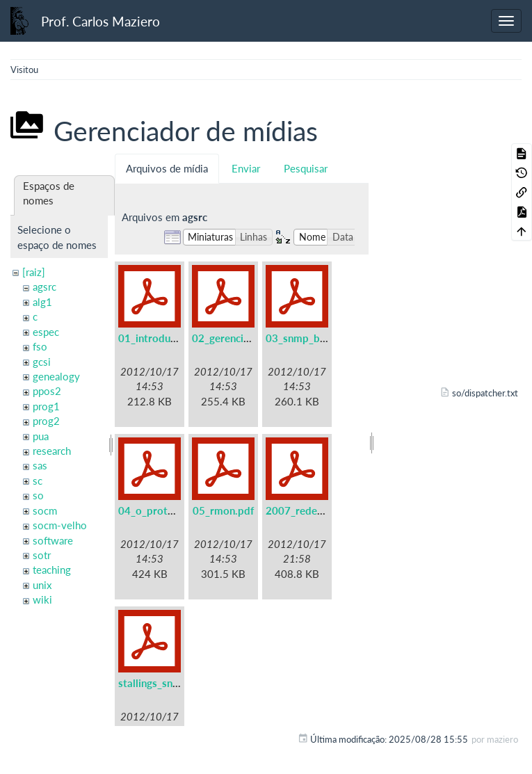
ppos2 (47, 391)
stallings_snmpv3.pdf (168, 683)
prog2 (46, 421)
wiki (42, 599)
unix (42, 585)
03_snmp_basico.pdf (314, 338)
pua (41, 436)
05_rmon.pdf (223, 510)
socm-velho (60, 525)
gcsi (42, 362)
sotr (42, 555)
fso (40, 346)
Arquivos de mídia (167, 168)
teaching (52, 570)
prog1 (46, 406)
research (52, 451)
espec (46, 332)
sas (40, 465)
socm (45, 510)
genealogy (56, 376)
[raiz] (34, 272)
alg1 (42, 302)
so (38, 495)
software (53, 540)
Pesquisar (306, 168)
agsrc (45, 287)
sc (38, 481)
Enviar (246, 168)
